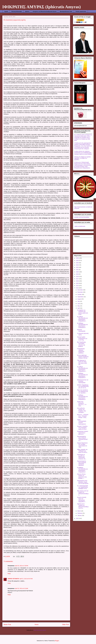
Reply (9, 574)
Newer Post (7, 625)
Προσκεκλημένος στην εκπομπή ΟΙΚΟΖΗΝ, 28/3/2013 (82, 463)
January (80, 515)
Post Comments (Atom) (40, 630)
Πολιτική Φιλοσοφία (17, 11)
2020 (78, 272)
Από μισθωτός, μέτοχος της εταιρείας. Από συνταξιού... (82, 410)
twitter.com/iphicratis (80, 226)
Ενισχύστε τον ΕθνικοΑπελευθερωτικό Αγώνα (45, 11)
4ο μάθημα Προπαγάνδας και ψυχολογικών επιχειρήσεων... (82, 369)
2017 (78, 279)
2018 (78, 276)
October (80, 294)
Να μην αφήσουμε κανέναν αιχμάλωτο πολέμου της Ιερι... (83, 357)
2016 (78, 281)
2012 (78, 518)
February (80, 513)
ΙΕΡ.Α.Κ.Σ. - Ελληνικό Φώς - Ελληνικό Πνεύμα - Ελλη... (83, 416)
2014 (78, 286)
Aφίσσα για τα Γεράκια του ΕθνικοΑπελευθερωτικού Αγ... (83, 506)
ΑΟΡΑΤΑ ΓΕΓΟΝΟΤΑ (13, 579)
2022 (78, 267)
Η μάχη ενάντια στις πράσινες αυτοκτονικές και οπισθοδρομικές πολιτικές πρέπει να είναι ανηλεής (83, 153)
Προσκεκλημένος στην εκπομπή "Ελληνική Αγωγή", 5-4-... (83, 439)
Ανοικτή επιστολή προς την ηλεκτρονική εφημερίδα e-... (82, 499)
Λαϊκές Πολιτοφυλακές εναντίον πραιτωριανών (82, 422)
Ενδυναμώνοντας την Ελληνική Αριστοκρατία (83, 381)
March (79, 511)
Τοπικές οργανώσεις (81, 11)
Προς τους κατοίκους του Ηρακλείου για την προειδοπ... (83, 391)
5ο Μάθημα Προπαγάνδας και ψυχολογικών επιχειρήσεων (82, 375)
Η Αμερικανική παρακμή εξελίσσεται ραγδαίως (81, 351)
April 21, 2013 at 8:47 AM (26, 579)
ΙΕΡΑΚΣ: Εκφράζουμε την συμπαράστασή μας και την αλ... (83, 386)
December (80, 290)
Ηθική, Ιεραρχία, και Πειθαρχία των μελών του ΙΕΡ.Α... (83, 451)
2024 (78, 263)
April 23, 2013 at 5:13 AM (21, 588)
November (80, 292)
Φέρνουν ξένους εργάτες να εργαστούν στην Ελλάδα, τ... (82, 476)
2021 (78, 270)
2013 (78, 288)
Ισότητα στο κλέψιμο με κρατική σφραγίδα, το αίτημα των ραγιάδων (82, 158)
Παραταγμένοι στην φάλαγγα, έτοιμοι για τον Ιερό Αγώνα (83, 482)
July (79, 301)
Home (37, 625)
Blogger (57, 641)
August (79, 299)
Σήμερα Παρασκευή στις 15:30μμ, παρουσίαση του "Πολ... (82, 445)
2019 (78, 274)
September (80, 297)
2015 (78, 283)
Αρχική (6, 11)
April (79, 308)
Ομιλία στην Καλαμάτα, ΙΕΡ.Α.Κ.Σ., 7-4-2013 (82, 404)
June (79, 304)
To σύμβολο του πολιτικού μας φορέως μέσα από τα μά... (83, 312)
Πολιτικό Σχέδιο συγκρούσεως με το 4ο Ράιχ (82, 338)
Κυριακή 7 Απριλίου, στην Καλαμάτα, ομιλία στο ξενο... (82, 428)
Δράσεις (27, 11)
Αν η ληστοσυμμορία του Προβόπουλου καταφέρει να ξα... (83, 487)
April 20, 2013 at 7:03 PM (22, 566)
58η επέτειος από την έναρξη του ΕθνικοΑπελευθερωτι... (83, 493)
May (79, 306)
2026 (78, 258)
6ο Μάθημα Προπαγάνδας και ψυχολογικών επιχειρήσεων (82, 325)
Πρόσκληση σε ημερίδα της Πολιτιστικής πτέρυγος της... (82, 457)
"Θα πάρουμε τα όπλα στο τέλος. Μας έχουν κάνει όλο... (82, 362)
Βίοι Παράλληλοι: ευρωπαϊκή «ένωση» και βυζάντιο (82, 344)
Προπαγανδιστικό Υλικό (66, 11)
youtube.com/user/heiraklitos (82, 217)
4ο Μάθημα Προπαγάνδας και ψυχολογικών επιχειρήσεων (82, 397)
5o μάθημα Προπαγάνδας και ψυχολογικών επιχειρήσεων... (82, 319)
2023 (78, 265)
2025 (78, 260)
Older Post (66, 625)
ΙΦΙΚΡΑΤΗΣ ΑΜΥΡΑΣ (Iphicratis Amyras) (41, 7)
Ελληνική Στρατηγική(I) (81, 330)
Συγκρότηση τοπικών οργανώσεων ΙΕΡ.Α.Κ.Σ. (83, 433)
